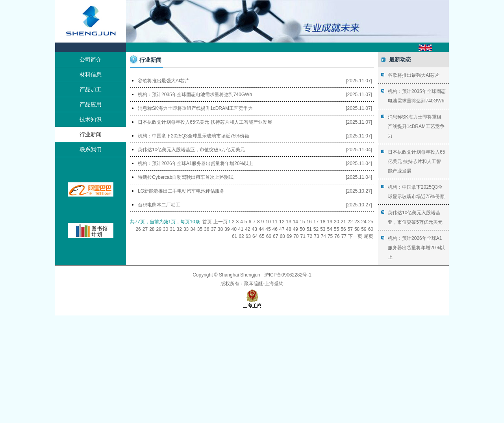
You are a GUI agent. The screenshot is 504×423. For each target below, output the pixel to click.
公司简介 (91, 59)
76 (337, 236)
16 (309, 222)
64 (255, 236)
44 (261, 229)
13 (288, 222)
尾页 (369, 236)
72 (310, 236)
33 (186, 229)
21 (343, 222)
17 (316, 222)
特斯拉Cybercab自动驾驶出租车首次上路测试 (186, 177)
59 (364, 229)
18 (323, 222)
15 (302, 222)
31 (172, 229)
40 (234, 229)
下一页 (355, 236)
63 (248, 236)
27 (145, 229)
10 (268, 222)
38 (220, 229)
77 (344, 236)
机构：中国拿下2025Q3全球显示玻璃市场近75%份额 (194, 136)
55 (336, 229)
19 (329, 222)
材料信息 (91, 74)
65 (262, 236)
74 (323, 236)
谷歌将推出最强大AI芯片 (164, 81)
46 (275, 229)
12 (282, 222)
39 (227, 229)
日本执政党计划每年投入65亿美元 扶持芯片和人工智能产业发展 (205, 122)
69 (289, 236)
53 (323, 229)
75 (330, 236)
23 (357, 222)
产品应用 (91, 104)
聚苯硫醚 (254, 284)
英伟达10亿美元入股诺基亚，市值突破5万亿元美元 (191, 150)
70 (296, 236)
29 (159, 229)
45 (268, 229)
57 (350, 229)
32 (179, 229)
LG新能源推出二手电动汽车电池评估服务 (181, 191)
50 (302, 229)
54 (329, 229)
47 (282, 229)
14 (296, 222)
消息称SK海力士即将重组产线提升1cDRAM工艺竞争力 (195, 108)
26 (138, 229)
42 (247, 229)
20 (336, 222)
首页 (207, 222)
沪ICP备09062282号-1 (288, 275)
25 (371, 222)
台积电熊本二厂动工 (159, 205)
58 (357, 229)
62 (241, 236)
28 (152, 229)
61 (234, 236)
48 (288, 229)
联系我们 (91, 149)
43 (255, 229)
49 (296, 229)
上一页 (220, 222)
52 (316, 229)
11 (275, 222)
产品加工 (91, 89)
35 (200, 229)
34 (193, 229)
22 (350, 222)
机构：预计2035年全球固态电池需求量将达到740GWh (195, 95)
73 (316, 236)
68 (282, 236)
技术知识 (91, 119)
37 (213, 229)
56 (343, 229)
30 (166, 229)
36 (207, 229)
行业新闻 (91, 134)
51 (309, 229)
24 (364, 222)
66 (269, 236)
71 (303, 236)
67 (275, 236)
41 (241, 229)
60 (371, 229)
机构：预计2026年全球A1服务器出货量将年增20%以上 (195, 163)
